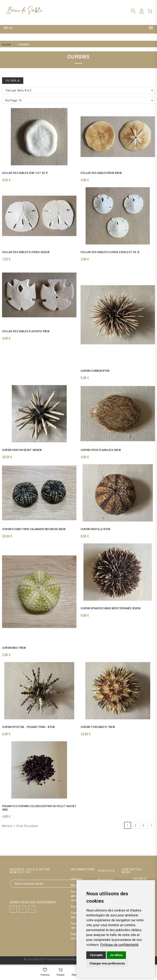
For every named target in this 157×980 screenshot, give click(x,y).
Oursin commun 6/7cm (95, 371)
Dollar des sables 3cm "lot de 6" (25, 173)
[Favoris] (45, 972)
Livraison (77, 879)
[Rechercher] (133, 11)
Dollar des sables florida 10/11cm (26, 252)
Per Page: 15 (13, 100)
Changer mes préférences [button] (107, 963)
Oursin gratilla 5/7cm (95, 529)
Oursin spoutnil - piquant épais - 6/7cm (28, 727)
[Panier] (61, 972)
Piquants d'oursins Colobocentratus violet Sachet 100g (39, 808)
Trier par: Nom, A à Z (18, 90)
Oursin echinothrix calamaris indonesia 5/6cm (34, 529)
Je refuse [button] (116, 955)
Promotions (105, 880)
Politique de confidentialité (119, 945)
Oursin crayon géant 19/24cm (22, 450)
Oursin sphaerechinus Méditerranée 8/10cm (110, 608)
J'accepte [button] (96, 955)
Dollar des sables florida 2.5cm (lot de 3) (110, 252)
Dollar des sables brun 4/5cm (101, 173)
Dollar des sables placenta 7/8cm (26, 331)
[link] (119, 945)
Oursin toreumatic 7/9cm (98, 727)
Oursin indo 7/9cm (14, 648)
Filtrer (13, 81)
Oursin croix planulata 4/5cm (101, 450)
